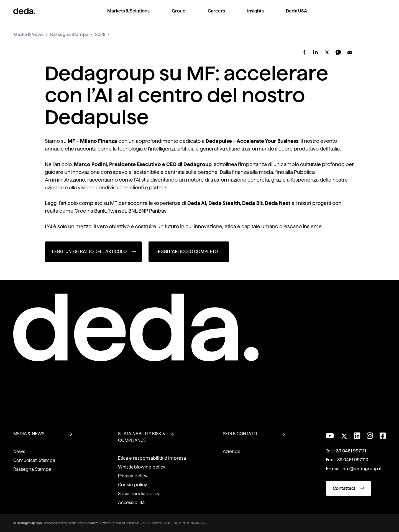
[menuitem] (128, 15)
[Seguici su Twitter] (344, 435)
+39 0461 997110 (351, 460)
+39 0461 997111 (350, 451)
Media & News (28, 35)
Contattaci (349, 488)
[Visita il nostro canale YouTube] (330, 436)
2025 (100, 35)
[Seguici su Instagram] (370, 436)
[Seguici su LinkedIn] (357, 436)
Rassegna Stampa (69, 35)
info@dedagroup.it (362, 469)
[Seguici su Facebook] (383, 436)
